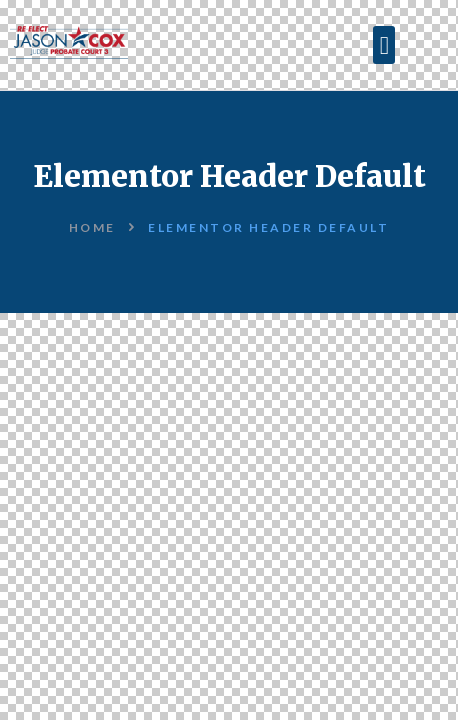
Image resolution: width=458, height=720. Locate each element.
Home (92, 227)
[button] (384, 45)
